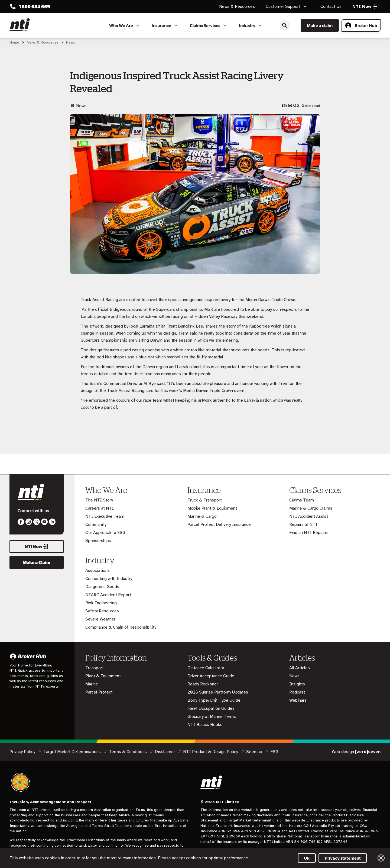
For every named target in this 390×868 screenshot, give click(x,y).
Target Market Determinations (73, 752)
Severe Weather (100, 619)
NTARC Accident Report (108, 595)
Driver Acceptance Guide (211, 676)
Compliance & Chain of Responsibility (121, 627)
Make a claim (320, 25)
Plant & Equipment (103, 676)
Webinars (298, 700)
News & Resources (237, 6)
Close (381, 858)
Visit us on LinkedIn (52, 522)
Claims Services (209, 25)
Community (96, 524)
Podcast (297, 692)
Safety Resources (102, 611)
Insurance (165, 25)
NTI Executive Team (105, 516)
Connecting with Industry (109, 579)
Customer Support (287, 6)
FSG (274, 752)
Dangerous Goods (102, 587)
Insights (297, 684)
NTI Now (37, 546)
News (294, 676)
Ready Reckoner (203, 684)
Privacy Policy (23, 752)
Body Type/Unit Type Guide (214, 700)
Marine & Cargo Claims (311, 508)
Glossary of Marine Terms (212, 717)
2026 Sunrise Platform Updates (218, 692)
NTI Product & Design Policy (211, 752)
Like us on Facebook (21, 522)
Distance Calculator (206, 668)
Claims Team (302, 500)
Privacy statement (343, 858)
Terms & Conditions (128, 752)
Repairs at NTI (303, 524)
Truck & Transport (205, 500)
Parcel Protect (99, 692)
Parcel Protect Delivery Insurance (219, 524)
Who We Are (125, 25)
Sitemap (255, 752)
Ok (307, 858)
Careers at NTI (100, 508)
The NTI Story (99, 500)
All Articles (300, 668)
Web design (356, 752)
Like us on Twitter (37, 522)
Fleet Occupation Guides (211, 708)
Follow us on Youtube (44, 522)
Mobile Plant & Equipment (212, 508)
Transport (95, 668)
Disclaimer (165, 752)
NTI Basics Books (205, 725)
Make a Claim (37, 562)
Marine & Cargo (202, 516)
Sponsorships (98, 541)
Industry (251, 25)
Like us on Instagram (29, 522)
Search (285, 25)
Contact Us (331, 6)
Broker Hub (361, 25)
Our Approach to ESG (105, 533)
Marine (92, 684)
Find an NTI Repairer (309, 533)
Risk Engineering (101, 603)
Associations (97, 570)
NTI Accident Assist (309, 516)
